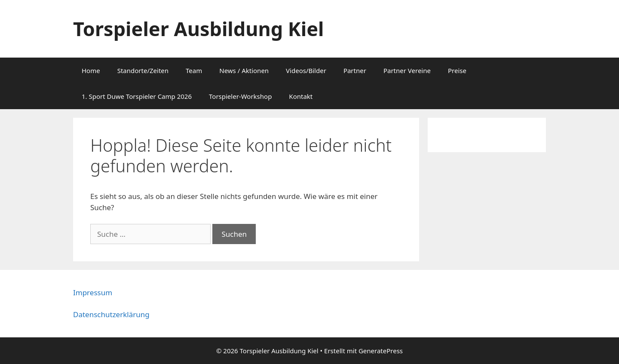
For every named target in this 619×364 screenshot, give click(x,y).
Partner (355, 70)
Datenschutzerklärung (111, 314)
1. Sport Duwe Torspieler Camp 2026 (137, 96)
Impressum (93, 292)
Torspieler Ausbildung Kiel (198, 29)
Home (91, 70)
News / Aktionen (244, 70)
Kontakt (301, 96)
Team (194, 70)
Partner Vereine (407, 70)
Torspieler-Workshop (240, 96)
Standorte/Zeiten (143, 70)
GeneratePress (381, 351)
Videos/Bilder (306, 70)
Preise (457, 70)
